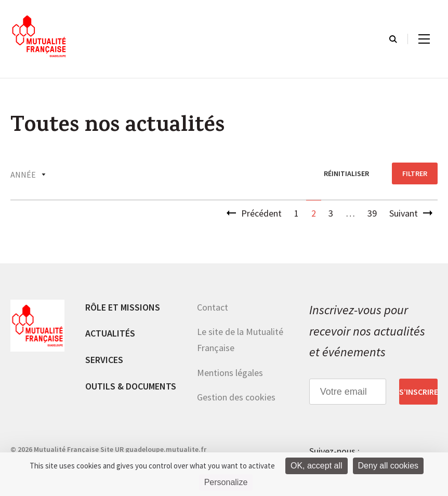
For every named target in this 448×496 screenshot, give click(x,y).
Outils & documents (131, 386)
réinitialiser (346, 173)
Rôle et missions (123, 307)
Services (104, 360)
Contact (213, 307)
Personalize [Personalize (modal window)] (226, 482)
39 (372, 213)
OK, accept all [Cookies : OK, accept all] (317, 466)
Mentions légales (230, 373)
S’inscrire (418, 392)
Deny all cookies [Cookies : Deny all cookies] (388, 466)
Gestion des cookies (236, 397)
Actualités (110, 333)
